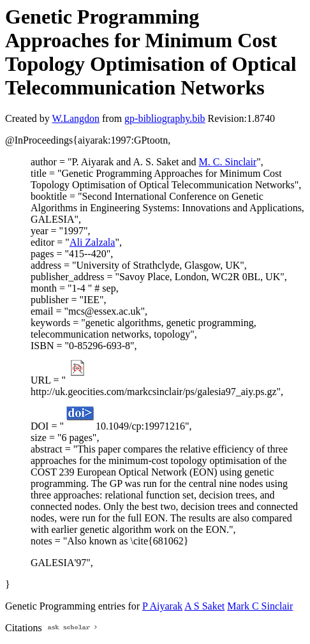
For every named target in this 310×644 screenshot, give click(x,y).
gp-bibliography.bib (165, 118)
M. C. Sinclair (228, 162)
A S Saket (204, 606)
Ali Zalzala (92, 242)
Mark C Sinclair (260, 606)
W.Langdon (76, 118)
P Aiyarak (162, 606)
